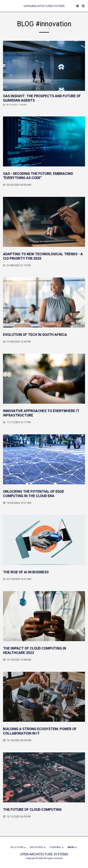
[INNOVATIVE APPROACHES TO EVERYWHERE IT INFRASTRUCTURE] (44, 413)
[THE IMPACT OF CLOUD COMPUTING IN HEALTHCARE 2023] (44, 651)
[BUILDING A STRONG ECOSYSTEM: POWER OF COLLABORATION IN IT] (44, 731)
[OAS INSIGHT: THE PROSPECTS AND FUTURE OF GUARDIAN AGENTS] (44, 98)
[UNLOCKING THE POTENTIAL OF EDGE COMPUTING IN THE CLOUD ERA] (44, 494)
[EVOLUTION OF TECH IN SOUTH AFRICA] (44, 335)
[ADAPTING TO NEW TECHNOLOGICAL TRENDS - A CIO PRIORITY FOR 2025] (44, 256)
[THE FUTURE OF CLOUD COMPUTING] (44, 810)
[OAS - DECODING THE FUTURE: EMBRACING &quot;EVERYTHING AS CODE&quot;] (44, 176)
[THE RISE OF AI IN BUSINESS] (44, 572)
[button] (4, 6)
